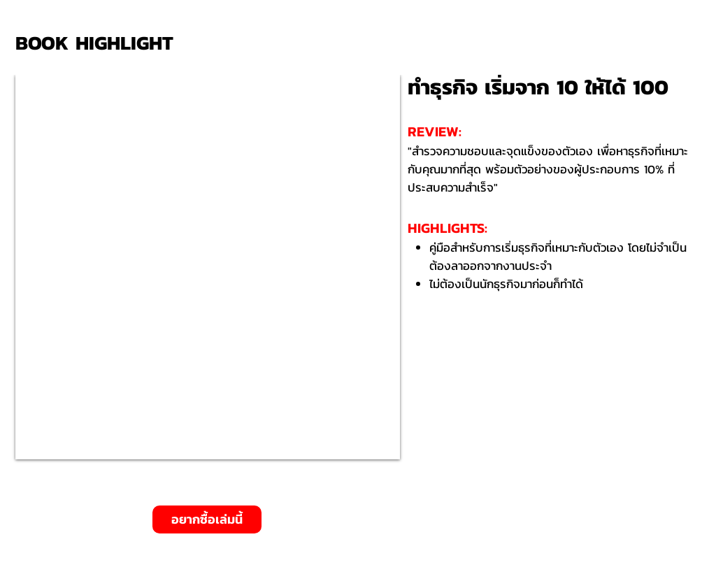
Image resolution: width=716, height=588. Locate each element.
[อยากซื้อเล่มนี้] (207, 519)
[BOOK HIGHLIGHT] (99, 43)
